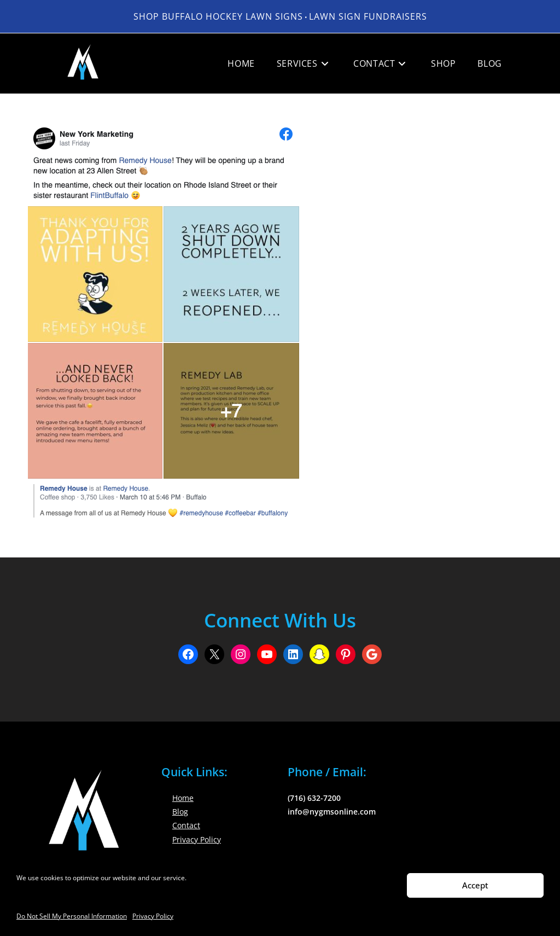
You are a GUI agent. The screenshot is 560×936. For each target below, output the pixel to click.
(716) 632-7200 (314, 798)
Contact (186, 825)
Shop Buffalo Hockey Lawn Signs (218, 16)
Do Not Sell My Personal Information (72, 916)
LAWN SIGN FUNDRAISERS (368, 16)
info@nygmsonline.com (332, 812)
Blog (180, 812)
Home (183, 798)
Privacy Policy (153, 916)
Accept (475, 885)
